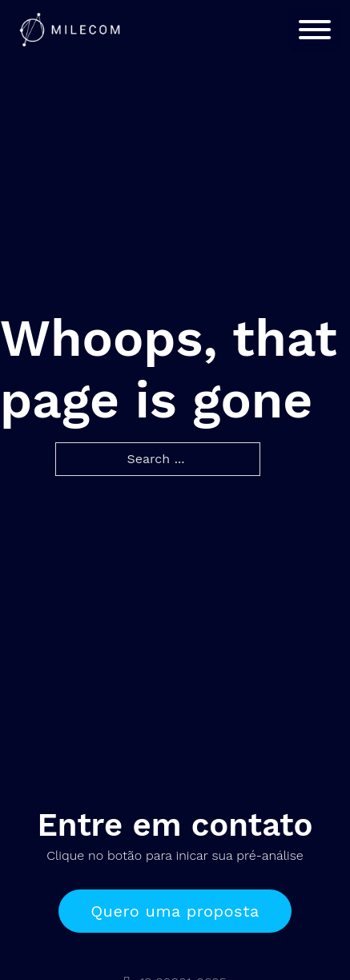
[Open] (315, 30)
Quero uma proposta (175, 911)
